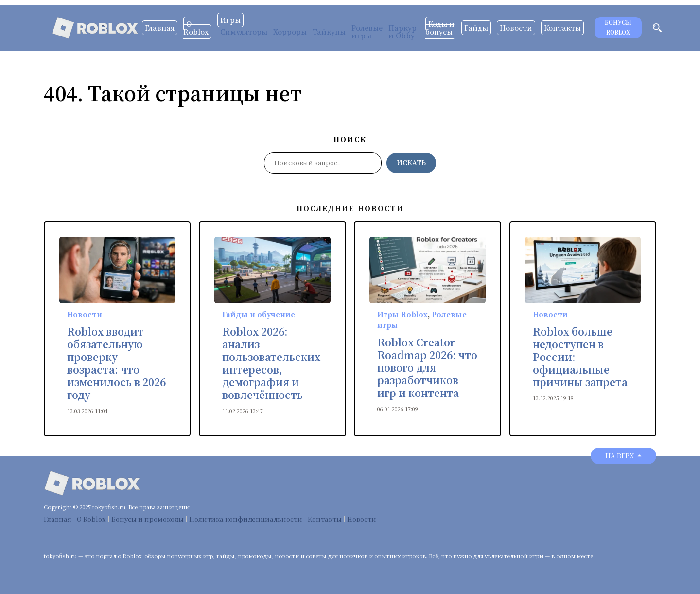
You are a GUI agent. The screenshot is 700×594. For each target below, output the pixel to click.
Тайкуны (329, 32)
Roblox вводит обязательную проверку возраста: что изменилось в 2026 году (116, 363)
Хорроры (290, 32)
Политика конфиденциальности (246, 519)
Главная (160, 28)
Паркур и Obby (402, 32)
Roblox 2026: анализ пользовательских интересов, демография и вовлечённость (271, 363)
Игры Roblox (402, 314)
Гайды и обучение (259, 314)
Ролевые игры (367, 32)
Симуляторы (244, 32)
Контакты (562, 28)
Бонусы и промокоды (148, 519)
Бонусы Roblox (618, 27)
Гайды (476, 28)
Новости (516, 28)
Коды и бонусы (440, 28)
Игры (230, 20)
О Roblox (196, 28)
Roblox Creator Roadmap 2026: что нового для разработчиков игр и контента (427, 368)
